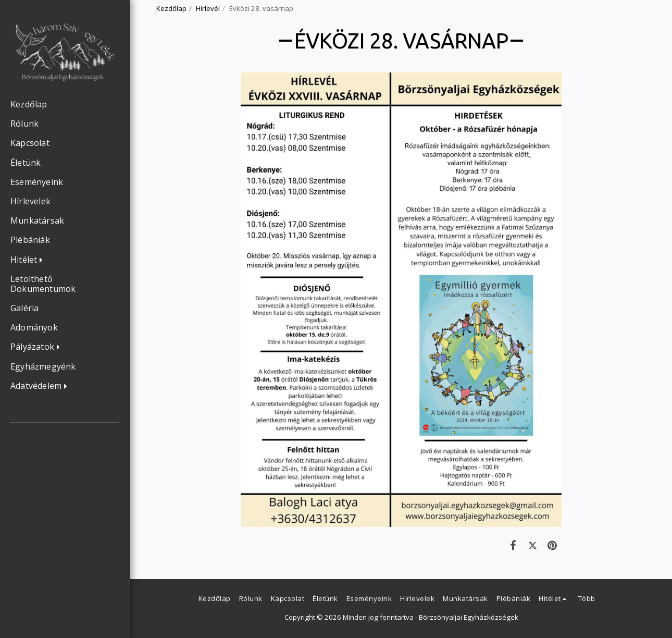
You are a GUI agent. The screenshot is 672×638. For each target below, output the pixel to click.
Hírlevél (208, 8)
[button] (29, 260)
